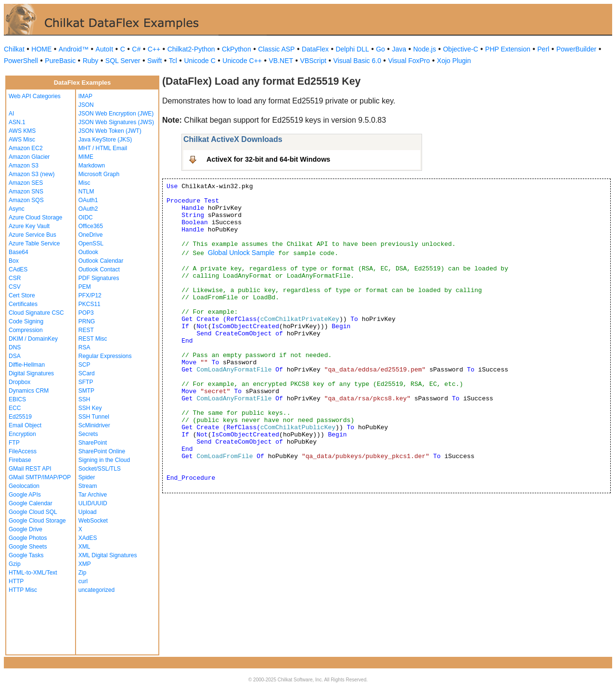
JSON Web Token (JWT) (110, 131)
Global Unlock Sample (241, 253)
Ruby (91, 61)
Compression (26, 330)
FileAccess (23, 451)
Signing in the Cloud (104, 460)
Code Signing (26, 321)
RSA (84, 347)
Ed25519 (20, 417)
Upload (88, 512)
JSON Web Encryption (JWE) (116, 114)
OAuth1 (88, 200)
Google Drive (26, 529)
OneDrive (91, 235)
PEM (85, 287)
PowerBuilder (576, 49)
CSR (15, 278)
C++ (154, 49)
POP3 (86, 313)
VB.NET (281, 61)
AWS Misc (22, 140)
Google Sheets (28, 547)
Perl (544, 49)
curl (83, 581)
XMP (85, 564)
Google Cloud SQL (33, 512)
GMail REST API (30, 469)
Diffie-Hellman (27, 365)
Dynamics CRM (29, 391)
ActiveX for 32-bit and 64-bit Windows (268, 159)
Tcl (173, 61)
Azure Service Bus (32, 235)
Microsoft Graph (99, 174)
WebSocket (93, 521)
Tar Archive (93, 495)
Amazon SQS (26, 200)
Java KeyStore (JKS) (105, 140)
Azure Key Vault (29, 226)
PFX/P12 (90, 295)
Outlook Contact (99, 269)
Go (380, 49)
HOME (41, 49)
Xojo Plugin (454, 61)
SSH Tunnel (94, 417)
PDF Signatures (99, 278)
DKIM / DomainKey (33, 339)
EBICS (17, 399)
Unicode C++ (242, 61)
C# (136, 49)
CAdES (18, 269)
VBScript (313, 61)
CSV (15, 287)
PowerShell (21, 61)
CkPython (237, 49)
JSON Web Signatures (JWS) (116, 122)
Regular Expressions (105, 356)
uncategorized (96, 590)
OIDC (86, 218)
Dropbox (19, 382)
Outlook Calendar (101, 261)
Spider (87, 477)
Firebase (20, 460)
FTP (14, 443)
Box (14, 261)
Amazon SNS (26, 192)
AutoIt (105, 49)
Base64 (19, 252)
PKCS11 (90, 304)
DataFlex (315, 49)
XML (84, 547)
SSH (84, 399)
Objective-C (460, 49)
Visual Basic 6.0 (357, 61)
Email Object (25, 425)
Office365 (91, 226)
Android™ (74, 49)
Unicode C (199, 61)
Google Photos (28, 538)
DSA (15, 356)
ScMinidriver (94, 425)
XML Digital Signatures (108, 555)
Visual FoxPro (409, 61)
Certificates (23, 304)
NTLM (86, 192)
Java (399, 49)
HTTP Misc (23, 590)
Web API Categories (35, 96)
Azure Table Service (34, 243)
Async (17, 209)
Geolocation (24, 486)
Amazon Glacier (29, 157)
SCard (87, 373)
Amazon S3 (24, 166)
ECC (15, 408)
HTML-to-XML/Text (33, 573)
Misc (84, 183)
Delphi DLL (352, 49)
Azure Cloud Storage (35, 218)
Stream (88, 486)
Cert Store (22, 295)
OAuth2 (88, 209)
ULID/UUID (93, 503)
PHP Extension (508, 49)
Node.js (425, 49)
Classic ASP (276, 49)
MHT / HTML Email (103, 148)
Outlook (88, 252)
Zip (83, 573)
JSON (86, 105)
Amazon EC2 (26, 148)
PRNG (87, 321)
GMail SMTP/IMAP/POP (40, 477)
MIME (86, 157)
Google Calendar (31, 503)
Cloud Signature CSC (36, 313)
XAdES (88, 538)
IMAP (85, 96)
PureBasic (60, 61)
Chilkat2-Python (191, 49)
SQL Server (123, 61)
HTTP (16, 581)
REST (86, 330)
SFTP (86, 382)
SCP (84, 365)
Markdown (92, 166)
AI (11, 114)
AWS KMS (22, 131)
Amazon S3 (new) (32, 174)
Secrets (88, 434)
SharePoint (93, 443)
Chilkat (14, 49)
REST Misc (93, 339)
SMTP (86, 391)
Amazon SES (26, 183)
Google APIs (25, 495)
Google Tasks (26, 555)
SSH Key (90, 408)
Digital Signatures (31, 373)
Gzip (15, 564)
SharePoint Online (102, 451)
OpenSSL (91, 243)
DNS (15, 347)
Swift (154, 61)
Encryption (22, 434)
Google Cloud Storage (37, 521)
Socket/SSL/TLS (100, 469)
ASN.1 (17, 122)
